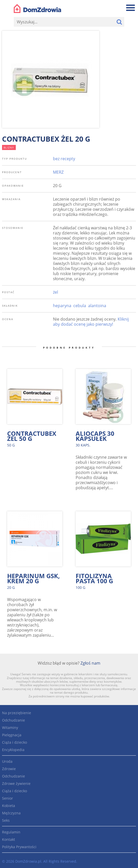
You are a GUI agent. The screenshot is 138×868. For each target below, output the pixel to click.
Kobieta (9, 806)
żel (56, 292)
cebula (80, 306)
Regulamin (11, 832)
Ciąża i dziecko (15, 742)
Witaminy (10, 728)
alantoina (97, 306)
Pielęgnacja (12, 735)
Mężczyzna (11, 813)
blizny (9, 147)
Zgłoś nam (90, 663)
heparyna (62, 306)
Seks (6, 820)
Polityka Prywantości (19, 847)
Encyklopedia (13, 750)
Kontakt (9, 839)
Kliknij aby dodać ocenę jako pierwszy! (91, 322)
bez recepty (64, 159)
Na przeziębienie (17, 713)
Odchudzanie (13, 720)
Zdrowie (9, 769)
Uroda (7, 761)
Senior (8, 798)
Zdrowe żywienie (16, 783)
